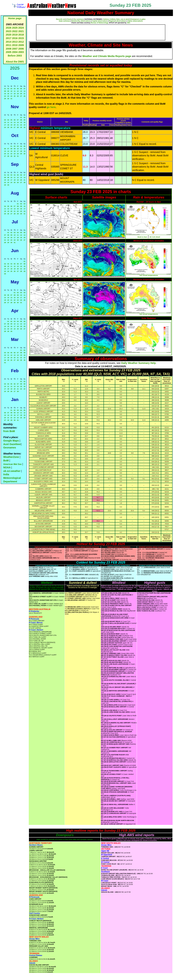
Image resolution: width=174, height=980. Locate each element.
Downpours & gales (138, 19)
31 (11, 99)
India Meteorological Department (12, 478)
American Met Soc (13, 464)
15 (5, 94)
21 (25, 94)
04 (15, 89)
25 (15, 96)
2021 (21, 31)
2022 (15, 31)
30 (8, 99)
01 (5, 89)
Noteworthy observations (81, 21)
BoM (6, 461)
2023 (9, 31)
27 (21, 96)
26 (18, 96)
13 (21, 91)
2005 (9, 52)
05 (18, 89)
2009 (21, 45)
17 (11, 94)
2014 (9, 42)
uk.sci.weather (12, 471)
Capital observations (100, 21)
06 (21, 89)
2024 (21, 28)
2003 (21, 52)
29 (5, 99)
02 (8, 89)
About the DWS (15, 62)
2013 (15, 42)
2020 (9, 35)
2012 (21, 42)
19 (18, 94)
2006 (21, 49)
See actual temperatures (149, 275)
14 (25, 91)
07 (25, 89)
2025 (15, 28)
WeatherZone (11, 457)
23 (8, 96)
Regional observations (118, 21)
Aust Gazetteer (12, 444)
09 (8, 91)
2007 (15, 49)
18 (15, 94)
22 (5, 96)
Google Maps (11, 441)
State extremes (64, 21)
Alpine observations (135, 21)
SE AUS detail (155, 237)
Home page (15, 18)
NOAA (7, 467)
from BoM (9, 431)
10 (11, 91)
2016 (15, 38)
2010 (15, 45)
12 (18, 91)
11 (15, 91)
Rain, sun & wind (123, 19)
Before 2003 (15, 56)
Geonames (10, 448)
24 (11, 96)
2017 (9, 38)
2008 (9, 49)
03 (11, 89)
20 (21, 94)
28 (25, 96)
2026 (9, 28)
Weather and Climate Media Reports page (107, 56)
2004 (15, 52)
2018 (21, 35)
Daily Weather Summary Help (138, 363)
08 (5, 91)
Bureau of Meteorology (100, 23)
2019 (15, 35)
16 (8, 94)
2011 (9, 45)
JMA (129, 23)
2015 (21, 38)
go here (51, 107)
